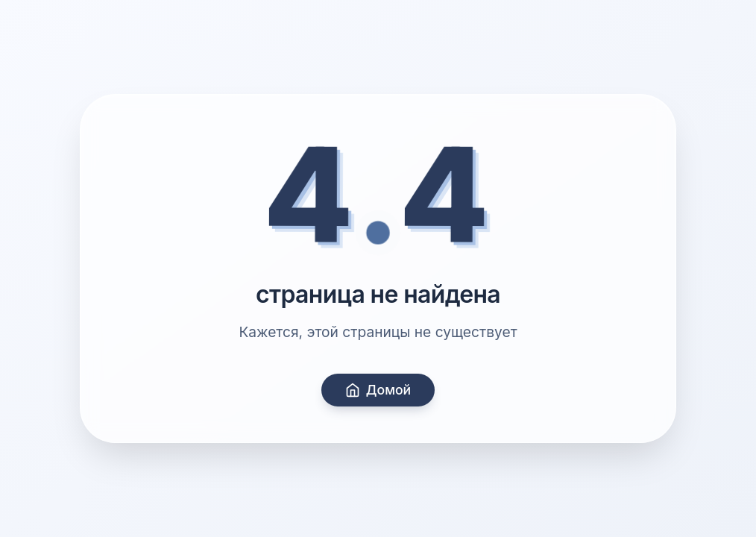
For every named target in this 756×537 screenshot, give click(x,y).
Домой (378, 390)
